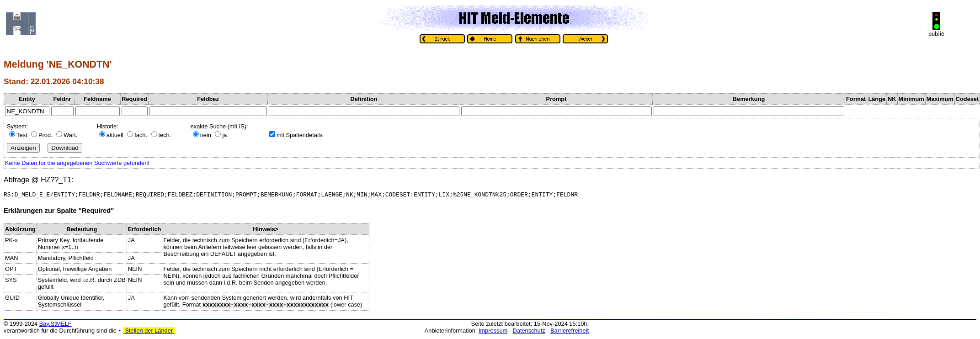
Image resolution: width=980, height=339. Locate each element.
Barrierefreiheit (570, 332)
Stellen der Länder (149, 332)
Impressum (493, 332)
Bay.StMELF (56, 325)
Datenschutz (529, 332)
